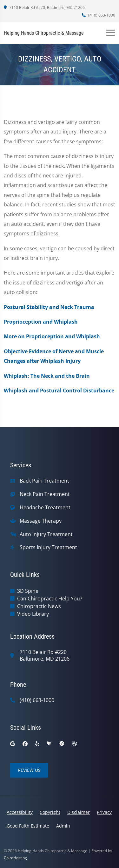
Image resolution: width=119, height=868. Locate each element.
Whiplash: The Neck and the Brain (47, 376)
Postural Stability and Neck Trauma (49, 307)
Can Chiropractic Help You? (50, 599)
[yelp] (37, 744)
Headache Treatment (45, 508)
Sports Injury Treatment (48, 547)
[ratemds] (62, 744)
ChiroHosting (15, 858)
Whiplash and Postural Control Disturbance (59, 391)
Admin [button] (63, 826)
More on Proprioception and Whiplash (52, 336)
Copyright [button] (50, 812)
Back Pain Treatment (44, 481)
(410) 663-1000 (99, 15)
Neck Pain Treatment (45, 494)
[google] (13, 744)
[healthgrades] (49, 744)
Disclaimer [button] (79, 812)
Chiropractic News (39, 606)
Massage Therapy (41, 521)
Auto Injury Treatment (46, 534)
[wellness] (75, 744)
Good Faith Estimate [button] (28, 826)
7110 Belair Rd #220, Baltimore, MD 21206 (44, 7)
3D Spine (28, 591)
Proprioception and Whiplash (41, 322)
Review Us (29, 770)
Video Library (33, 614)
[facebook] (25, 744)
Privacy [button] (104, 812)
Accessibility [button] (20, 812)
